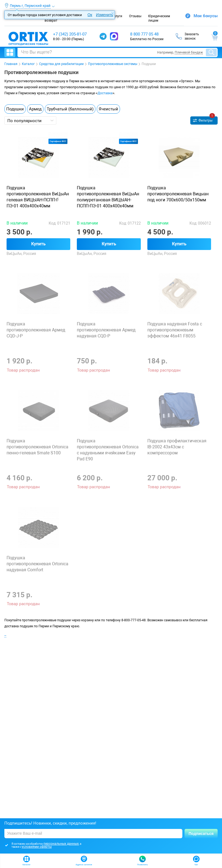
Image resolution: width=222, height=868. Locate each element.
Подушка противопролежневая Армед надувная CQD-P (106, 330)
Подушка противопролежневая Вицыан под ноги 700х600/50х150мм (178, 194)
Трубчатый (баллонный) (70, 109)
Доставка (105, 93)
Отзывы (135, 16)
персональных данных (61, 844)
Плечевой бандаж (189, 52)
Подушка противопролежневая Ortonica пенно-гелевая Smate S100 (37, 447)
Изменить (105, 15)
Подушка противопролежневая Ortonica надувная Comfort (37, 564)
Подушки (15, 109)
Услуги (117, 16)
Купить (38, 244)
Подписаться (201, 834)
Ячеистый (108, 109)
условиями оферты (37, 847)
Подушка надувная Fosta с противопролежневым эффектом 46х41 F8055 (175, 330)
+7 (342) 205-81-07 (70, 34)
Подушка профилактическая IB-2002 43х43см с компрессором (177, 447)
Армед (35, 109)
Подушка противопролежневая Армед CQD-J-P (36, 330)
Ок (90, 15)
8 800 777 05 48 (144, 34)
